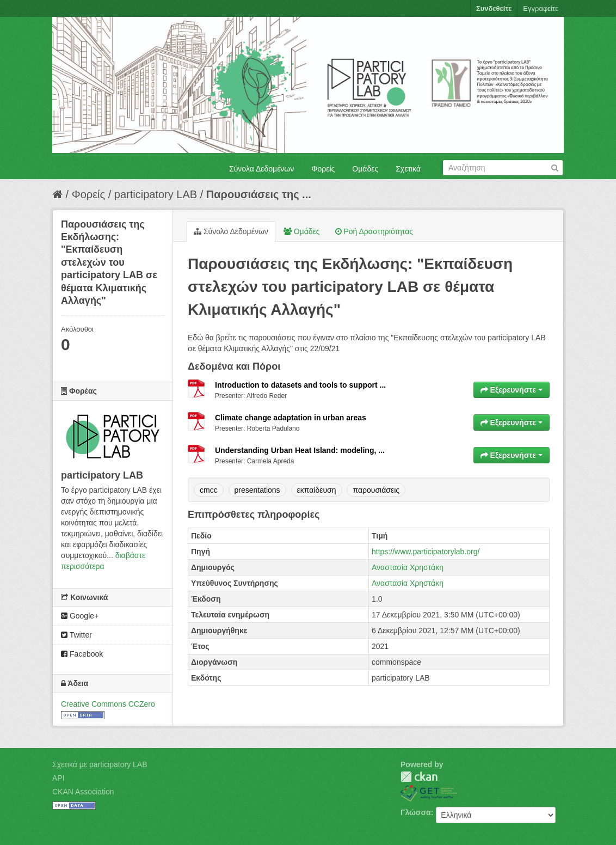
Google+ (80, 616)
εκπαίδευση (317, 490)
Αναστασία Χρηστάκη (408, 567)
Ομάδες (365, 169)
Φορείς (323, 169)
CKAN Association (83, 792)
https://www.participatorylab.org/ (426, 552)
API (58, 778)
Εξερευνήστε (512, 390)
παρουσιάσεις (376, 490)
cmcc (209, 490)
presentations (257, 490)
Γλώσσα (416, 812)
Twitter (76, 635)
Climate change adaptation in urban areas (291, 418)
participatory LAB (156, 194)
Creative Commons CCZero (108, 704)
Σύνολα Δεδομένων (261, 169)
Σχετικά (408, 169)
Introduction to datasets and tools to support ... (300, 385)
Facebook (82, 654)
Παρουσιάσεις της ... (259, 194)
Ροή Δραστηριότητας (374, 231)
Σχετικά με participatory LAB (100, 764)
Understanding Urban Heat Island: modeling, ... (300, 450)
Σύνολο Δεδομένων (231, 231)
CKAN (419, 777)
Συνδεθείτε (494, 8)
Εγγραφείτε (541, 8)
